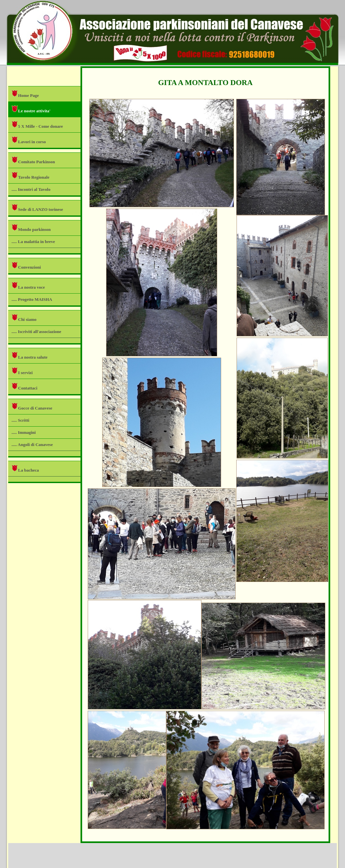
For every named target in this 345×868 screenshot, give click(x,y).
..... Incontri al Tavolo (31, 189)
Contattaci (24, 386)
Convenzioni (26, 266)
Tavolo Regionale (30, 176)
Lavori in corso (29, 140)
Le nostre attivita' (31, 109)
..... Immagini (24, 432)
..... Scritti (20, 420)
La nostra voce (28, 286)
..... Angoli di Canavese (32, 445)
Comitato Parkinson (33, 160)
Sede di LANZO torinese (37, 208)
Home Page (25, 94)
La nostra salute (30, 356)
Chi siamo (24, 318)
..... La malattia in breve (33, 242)
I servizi (22, 371)
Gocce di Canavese (32, 406)
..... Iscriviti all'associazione (36, 332)
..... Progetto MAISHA (32, 299)
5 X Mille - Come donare (37, 125)
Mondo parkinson (31, 228)
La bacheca (25, 468)
